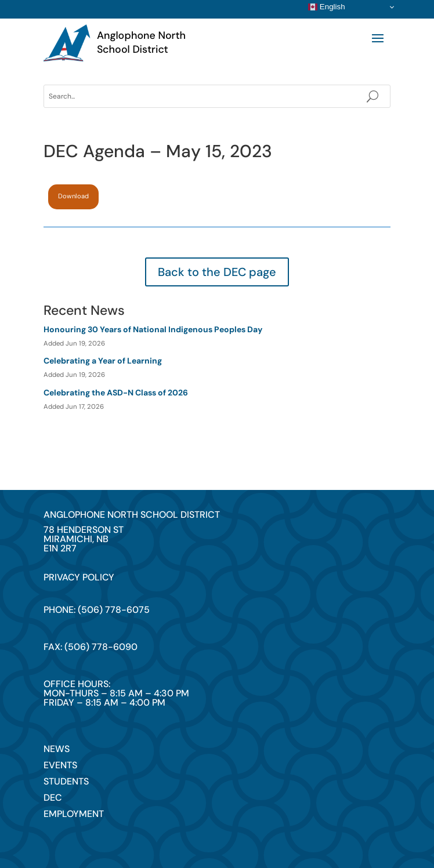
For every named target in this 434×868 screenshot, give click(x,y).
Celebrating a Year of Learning (103, 361)
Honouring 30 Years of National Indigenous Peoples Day (153, 329)
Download (73, 196)
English (326, 7)
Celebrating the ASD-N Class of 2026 (116, 393)
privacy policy (79, 577)
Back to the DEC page (217, 272)
